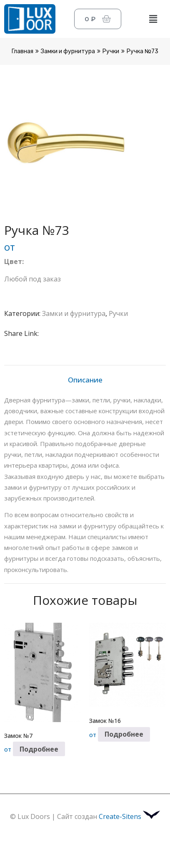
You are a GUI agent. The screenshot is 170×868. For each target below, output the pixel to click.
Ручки (111, 51)
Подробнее (39, 749)
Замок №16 (105, 721)
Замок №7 (18, 736)
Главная (22, 51)
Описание (85, 380)
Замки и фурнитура (68, 51)
